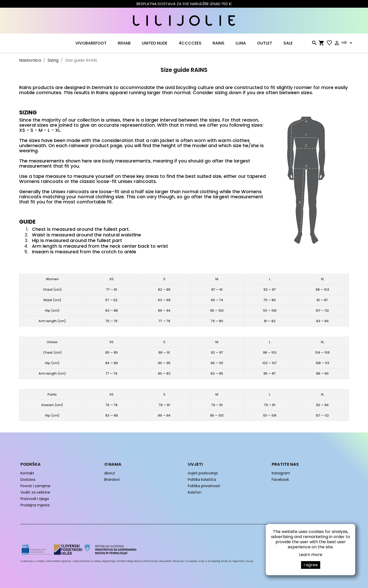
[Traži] (314, 44)
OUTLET (265, 43)
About (110, 473)
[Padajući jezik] (348, 43)
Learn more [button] (311, 555)
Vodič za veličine (35, 492)
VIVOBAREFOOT (91, 43)
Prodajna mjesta (35, 505)
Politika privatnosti (204, 486)
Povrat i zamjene (35, 486)
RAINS (218, 43)
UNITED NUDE (155, 43)
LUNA (241, 43)
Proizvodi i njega (35, 499)
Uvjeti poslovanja (203, 473)
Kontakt (27, 473)
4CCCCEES (190, 43)
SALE (288, 43)
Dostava (28, 480)
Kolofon (195, 492)
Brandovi (112, 480)
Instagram (281, 473)
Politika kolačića (202, 480)
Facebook (280, 480)
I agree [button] (311, 565)
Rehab (124, 43)
